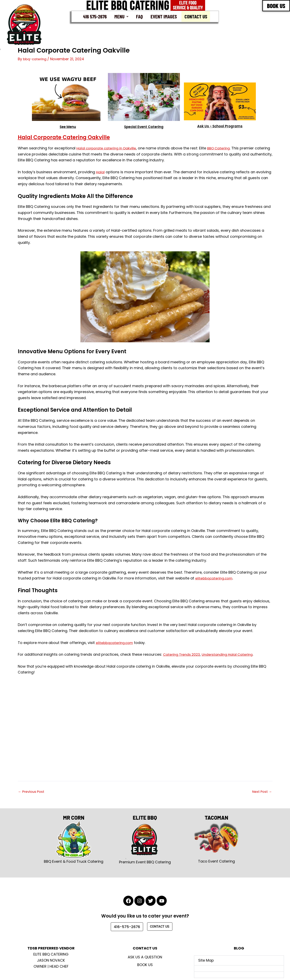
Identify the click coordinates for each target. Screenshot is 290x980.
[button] (121, 17)
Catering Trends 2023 (183, 655)
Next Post (261, 792)
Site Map (206, 960)
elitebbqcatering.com (215, 578)
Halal (100, 172)
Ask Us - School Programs (220, 126)
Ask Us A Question (145, 957)
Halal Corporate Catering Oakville (74, 137)
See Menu (68, 127)
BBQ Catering (223, 148)
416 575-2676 (94, 16)
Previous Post (33, 792)
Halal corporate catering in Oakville (108, 148)
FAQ (139, 16)
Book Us (145, 965)
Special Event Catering (144, 127)
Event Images (164, 16)
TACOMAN (216, 817)
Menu (121, 16)
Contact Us (197, 17)
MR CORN (74, 817)
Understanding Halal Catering (231, 655)
